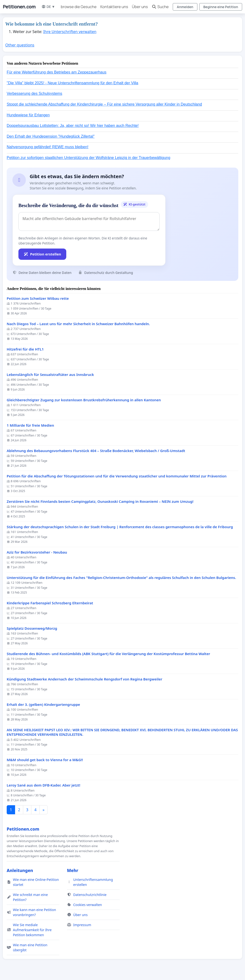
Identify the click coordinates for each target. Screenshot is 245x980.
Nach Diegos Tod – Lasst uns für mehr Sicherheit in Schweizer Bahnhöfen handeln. (78, 324)
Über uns (140, 7)
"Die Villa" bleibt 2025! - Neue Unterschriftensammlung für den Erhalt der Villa (72, 83)
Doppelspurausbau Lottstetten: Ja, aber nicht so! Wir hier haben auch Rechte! (73, 126)
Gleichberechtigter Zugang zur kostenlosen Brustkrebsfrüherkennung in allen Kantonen (84, 400)
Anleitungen (20, 870)
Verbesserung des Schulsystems (34, 93)
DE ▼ (48, 7)
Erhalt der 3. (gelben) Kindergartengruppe (43, 705)
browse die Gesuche (79, 7)
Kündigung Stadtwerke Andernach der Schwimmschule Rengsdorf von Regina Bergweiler (84, 679)
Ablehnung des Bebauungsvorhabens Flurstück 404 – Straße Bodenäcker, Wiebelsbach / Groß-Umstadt (96, 451)
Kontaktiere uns (114, 7)
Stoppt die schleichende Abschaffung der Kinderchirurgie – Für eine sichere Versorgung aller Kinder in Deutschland (104, 104)
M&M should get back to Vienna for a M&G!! (45, 760)
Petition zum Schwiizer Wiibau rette (38, 298)
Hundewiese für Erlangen (28, 115)
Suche (160, 7)
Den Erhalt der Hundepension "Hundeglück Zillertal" (51, 136)
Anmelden (185, 7)
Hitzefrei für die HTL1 (25, 349)
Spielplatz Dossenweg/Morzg (32, 628)
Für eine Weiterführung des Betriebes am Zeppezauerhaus (57, 72)
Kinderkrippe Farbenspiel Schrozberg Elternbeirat (50, 603)
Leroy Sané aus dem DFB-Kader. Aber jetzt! (43, 785)
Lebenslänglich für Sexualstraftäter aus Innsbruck (50, 375)
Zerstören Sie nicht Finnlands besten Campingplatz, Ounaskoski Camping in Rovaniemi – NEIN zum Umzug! (100, 501)
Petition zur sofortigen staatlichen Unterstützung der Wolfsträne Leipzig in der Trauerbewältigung (89, 158)
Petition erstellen (42, 254)
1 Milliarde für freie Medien (30, 425)
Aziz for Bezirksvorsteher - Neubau (37, 552)
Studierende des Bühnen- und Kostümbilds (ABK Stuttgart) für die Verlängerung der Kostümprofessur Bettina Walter (108, 654)
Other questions (20, 45)
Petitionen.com (19, 7)
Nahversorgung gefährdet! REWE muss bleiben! (48, 147)
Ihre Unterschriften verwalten (70, 32)
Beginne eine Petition (221, 7)
